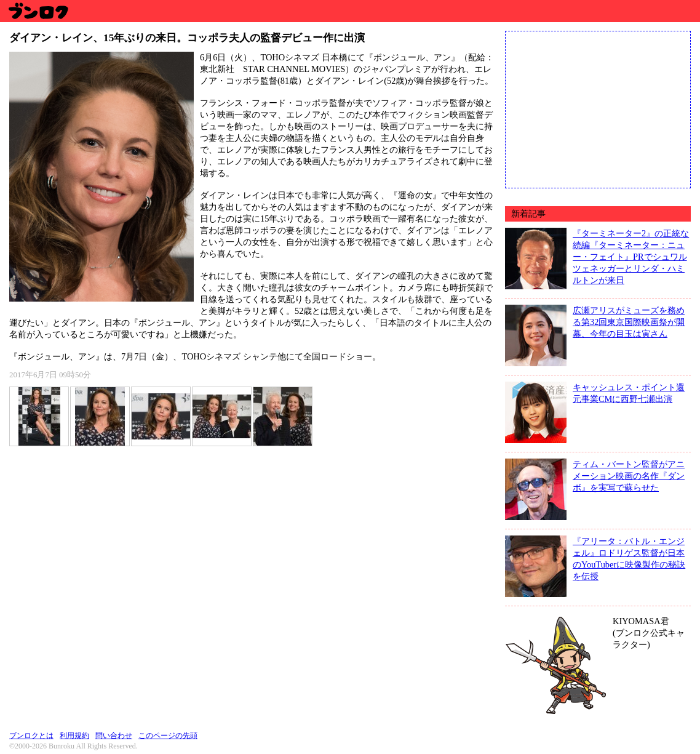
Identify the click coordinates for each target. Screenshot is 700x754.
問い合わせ (114, 736)
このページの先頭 (168, 736)
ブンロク (38, 11)
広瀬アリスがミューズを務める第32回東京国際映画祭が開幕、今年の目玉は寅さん (629, 322)
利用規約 (74, 736)
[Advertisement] (598, 108)
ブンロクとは (31, 736)
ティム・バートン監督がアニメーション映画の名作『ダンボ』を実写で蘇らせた (629, 476)
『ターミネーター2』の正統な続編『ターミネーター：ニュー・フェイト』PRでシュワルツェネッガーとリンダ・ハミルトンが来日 (631, 257)
